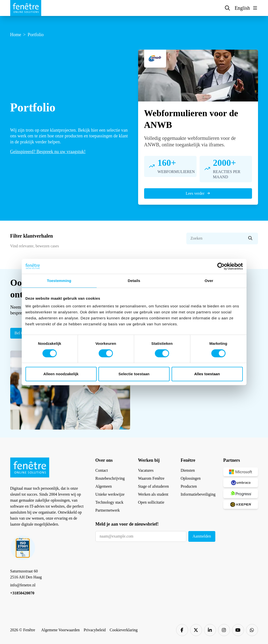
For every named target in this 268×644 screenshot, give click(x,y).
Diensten (188, 470)
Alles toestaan (207, 374)
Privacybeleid (95, 630)
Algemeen (104, 486)
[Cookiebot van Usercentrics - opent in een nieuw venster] (221, 266)
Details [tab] (134, 281)
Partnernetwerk (108, 510)
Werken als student (153, 494)
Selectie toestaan (134, 374)
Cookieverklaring (124, 630)
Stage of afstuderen (153, 486)
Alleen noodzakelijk (61, 374)
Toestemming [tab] (59, 281)
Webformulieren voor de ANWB (191, 119)
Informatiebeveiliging (198, 494)
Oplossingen (191, 478)
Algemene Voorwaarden (60, 630)
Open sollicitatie (151, 502)
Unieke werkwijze (110, 494)
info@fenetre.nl (23, 585)
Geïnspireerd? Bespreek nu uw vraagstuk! (48, 152)
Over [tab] (209, 281)
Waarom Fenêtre (151, 478)
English (242, 8)
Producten (189, 486)
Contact (102, 470)
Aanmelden (202, 536)
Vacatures (146, 470)
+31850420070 (22, 593)
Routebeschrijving (110, 478)
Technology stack (109, 502)
